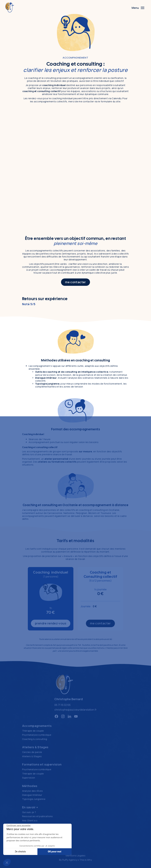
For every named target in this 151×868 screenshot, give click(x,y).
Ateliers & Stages (35, 747)
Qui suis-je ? (29, 812)
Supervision (29, 778)
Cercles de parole (32, 752)
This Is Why (86, 860)
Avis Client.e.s (30, 821)
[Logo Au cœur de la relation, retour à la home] (64, 684)
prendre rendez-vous (51, 623)
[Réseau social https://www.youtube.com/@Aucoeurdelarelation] (76, 716)
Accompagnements (37, 726)
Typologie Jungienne (34, 799)
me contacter (75, 282)
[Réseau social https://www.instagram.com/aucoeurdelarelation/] (63, 716)
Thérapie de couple (33, 731)
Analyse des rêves (33, 791)
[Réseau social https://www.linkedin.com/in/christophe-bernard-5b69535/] (69, 716)
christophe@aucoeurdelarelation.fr (75, 710)
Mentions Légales (76, 856)
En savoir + (30, 807)
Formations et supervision (42, 764)
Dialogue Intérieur (32, 795)
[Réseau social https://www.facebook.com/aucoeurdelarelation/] (56, 716)
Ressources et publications (38, 816)
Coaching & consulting (35, 739)
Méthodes (30, 786)
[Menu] (138, 8)
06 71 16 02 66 (62, 705)
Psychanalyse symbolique (37, 735)
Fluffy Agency (70, 860)
